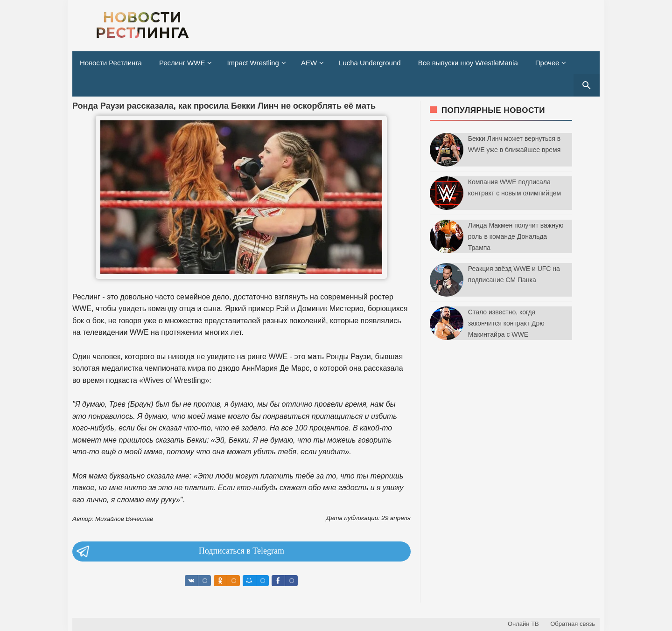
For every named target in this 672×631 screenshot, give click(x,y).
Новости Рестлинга (111, 63)
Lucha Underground (370, 63)
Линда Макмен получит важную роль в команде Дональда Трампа (516, 236)
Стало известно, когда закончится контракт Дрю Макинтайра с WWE (506, 323)
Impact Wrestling (253, 63)
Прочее (547, 63)
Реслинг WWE (182, 63)
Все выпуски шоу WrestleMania (468, 63)
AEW (309, 63)
